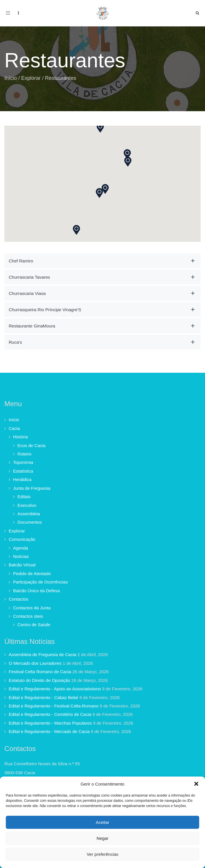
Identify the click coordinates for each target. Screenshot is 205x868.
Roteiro (24, 454)
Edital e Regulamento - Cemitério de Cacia (50, 714)
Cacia (14, 428)
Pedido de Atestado (32, 573)
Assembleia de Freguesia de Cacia (43, 654)
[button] (196, 784)
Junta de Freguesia (32, 488)
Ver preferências (102, 854)
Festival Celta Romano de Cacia (40, 672)
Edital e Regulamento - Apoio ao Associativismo (55, 689)
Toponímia (23, 462)
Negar (103, 838)
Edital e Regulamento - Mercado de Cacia (49, 731)
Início (11, 78)
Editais (24, 497)
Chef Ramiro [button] (21, 261)
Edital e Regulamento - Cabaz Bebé (43, 697)
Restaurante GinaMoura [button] (32, 326)
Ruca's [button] (15, 342)
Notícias (21, 556)
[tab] (102, 261)
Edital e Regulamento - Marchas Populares (50, 723)
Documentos (30, 522)
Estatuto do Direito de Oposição (39, 680)
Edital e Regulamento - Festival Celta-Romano (54, 706)
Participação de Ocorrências (40, 582)
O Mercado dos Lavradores (35, 663)
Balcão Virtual (22, 565)
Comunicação (22, 539)
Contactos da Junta (32, 608)
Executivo (27, 505)
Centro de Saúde (34, 625)
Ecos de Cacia (32, 445)
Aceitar (103, 822)
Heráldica (22, 479)
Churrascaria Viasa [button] (27, 293)
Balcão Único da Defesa (36, 591)
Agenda (21, 548)
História (20, 437)
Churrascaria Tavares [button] (29, 277)
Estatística (23, 471)
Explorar (31, 78)
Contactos (19, 599)
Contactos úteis (28, 616)
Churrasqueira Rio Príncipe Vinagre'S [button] (45, 310)
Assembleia (29, 514)
